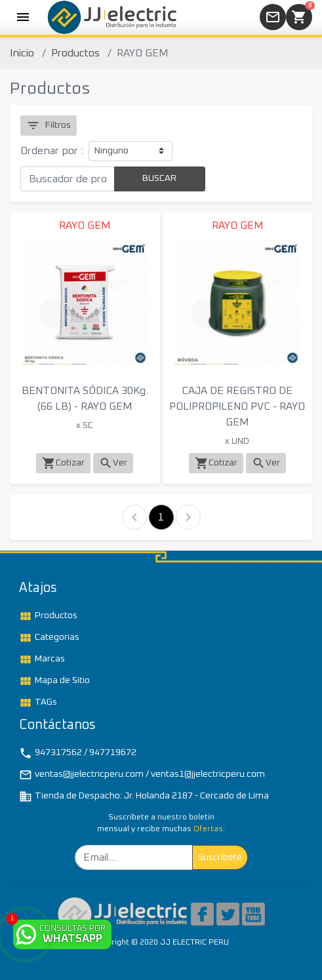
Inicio (22, 53)
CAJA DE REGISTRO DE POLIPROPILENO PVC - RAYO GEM (237, 406)
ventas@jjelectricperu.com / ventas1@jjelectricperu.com (142, 775)
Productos (75, 53)
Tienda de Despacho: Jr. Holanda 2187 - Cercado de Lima (144, 796)
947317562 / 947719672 (78, 753)
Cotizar (63, 463)
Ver (113, 463)
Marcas (42, 659)
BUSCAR (159, 178)
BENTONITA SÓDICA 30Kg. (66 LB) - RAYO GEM (85, 399)
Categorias (49, 638)
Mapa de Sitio (54, 681)
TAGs (38, 703)
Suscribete (220, 857)
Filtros (49, 126)
